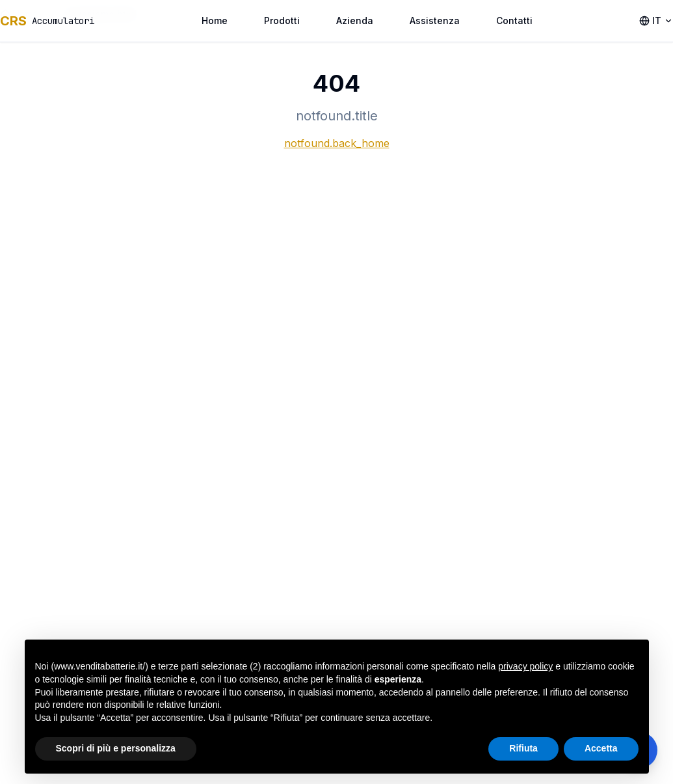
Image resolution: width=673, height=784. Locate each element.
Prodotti (282, 20)
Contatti (514, 20)
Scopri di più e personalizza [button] (116, 748)
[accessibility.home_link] (47, 21)
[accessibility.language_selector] (656, 21)
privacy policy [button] (525, 666)
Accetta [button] (601, 748)
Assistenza (435, 20)
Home (215, 20)
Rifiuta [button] (523, 748)
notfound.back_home (337, 143)
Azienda (355, 20)
